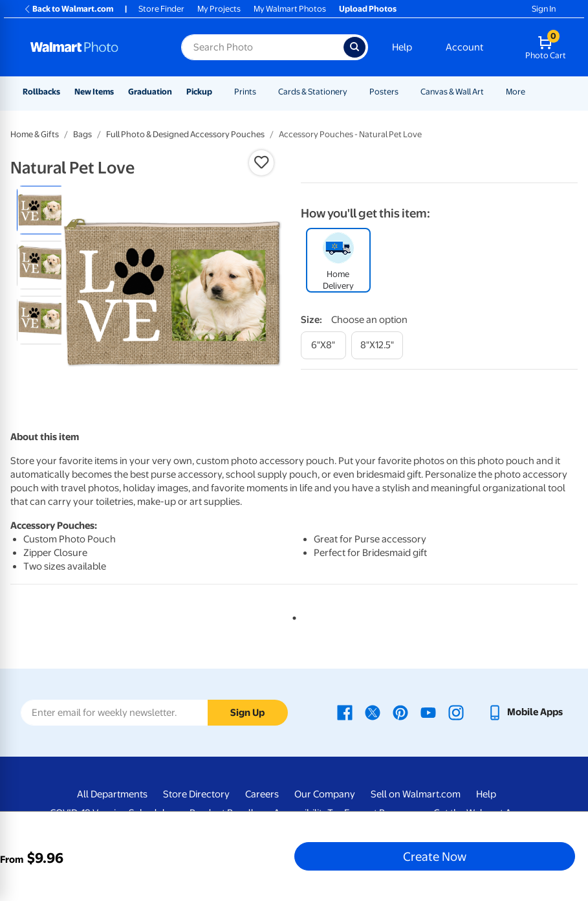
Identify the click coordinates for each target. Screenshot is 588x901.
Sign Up (247, 713)
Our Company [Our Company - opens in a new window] (325, 794)
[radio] (41, 210)
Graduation (150, 92)
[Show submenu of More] (531, 92)
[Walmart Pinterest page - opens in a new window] (400, 712)
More (516, 92)
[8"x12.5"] (377, 345)
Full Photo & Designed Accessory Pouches (185, 134)
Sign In (544, 9)
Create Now (435, 856)
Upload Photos (368, 9)
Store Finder (161, 9)
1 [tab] (292, 616)
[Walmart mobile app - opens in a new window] (525, 712)
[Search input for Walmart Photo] (262, 47)
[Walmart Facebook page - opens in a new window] (345, 712)
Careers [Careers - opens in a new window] (262, 794)
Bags (82, 134)
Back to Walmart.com (68, 9)
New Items (94, 92)
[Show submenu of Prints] (262, 92)
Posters (384, 92)
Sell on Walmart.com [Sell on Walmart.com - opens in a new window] (416, 794)
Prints (245, 92)
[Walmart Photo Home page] (92, 47)
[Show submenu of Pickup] (218, 92)
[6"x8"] (323, 345)
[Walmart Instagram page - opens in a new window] (456, 712)
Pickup (199, 92)
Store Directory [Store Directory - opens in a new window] (196, 794)
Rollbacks (41, 92)
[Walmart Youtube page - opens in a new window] (428, 712)
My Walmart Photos (290, 9)
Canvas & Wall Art (452, 92)
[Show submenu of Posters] (404, 92)
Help (402, 47)
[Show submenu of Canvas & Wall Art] (490, 92)
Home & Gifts (35, 134)
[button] (261, 162)
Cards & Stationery (313, 92)
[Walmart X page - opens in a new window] (373, 712)
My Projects (219, 9)
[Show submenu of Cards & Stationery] (353, 92)
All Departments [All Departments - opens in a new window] (112, 794)
